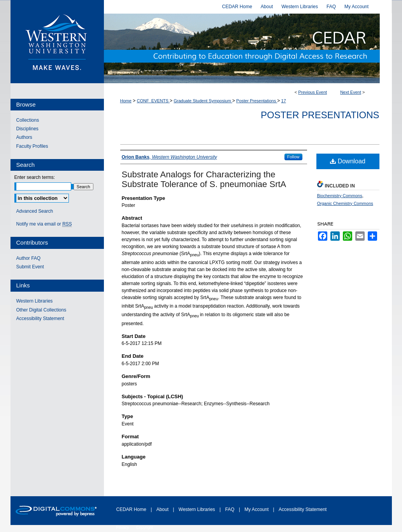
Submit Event (30, 267)
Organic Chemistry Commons (345, 203)
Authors (24, 137)
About (163, 509)
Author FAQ (29, 258)
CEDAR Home (132, 509)
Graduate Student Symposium (203, 101)
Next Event (351, 92)
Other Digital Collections (41, 310)
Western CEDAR (248, 48)
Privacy (123, 528)
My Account (257, 509)
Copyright (145, 528)
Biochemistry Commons (340, 196)
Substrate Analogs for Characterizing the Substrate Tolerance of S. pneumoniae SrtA (204, 179)
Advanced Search (35, 211)
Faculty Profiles (32, 146)
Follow (293, 157)
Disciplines (27, 129)
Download (348, 161)
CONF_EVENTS (153, 101)
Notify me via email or (44, 224)
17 (284, 101)
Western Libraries (35, 301)
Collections (28, 120)
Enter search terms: (35, 177)
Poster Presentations (257, 101)
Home (126, 101)
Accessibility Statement (40, 318)
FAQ (230, 509)
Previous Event (312, 92)
